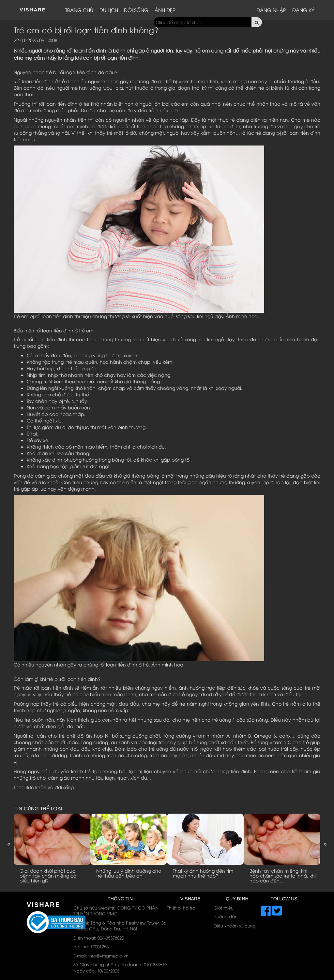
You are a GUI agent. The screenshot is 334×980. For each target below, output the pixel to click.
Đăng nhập (271, 10)
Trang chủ (79, 10)
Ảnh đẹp (165, 10)
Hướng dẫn (226, 916)
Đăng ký (303, 10)
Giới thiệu (224, 908)
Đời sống (136, 10)
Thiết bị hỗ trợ (181, 908)
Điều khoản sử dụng (235, 926)
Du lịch (109, 10)
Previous (9, 844)
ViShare (33, 10)
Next (325, 844)
